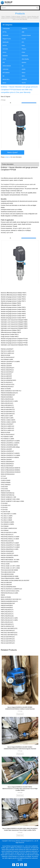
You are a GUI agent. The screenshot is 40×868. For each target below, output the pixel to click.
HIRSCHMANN (7, 66)
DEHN (4, 59)
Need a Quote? (13, 152)
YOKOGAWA (6, 29)
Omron (4, 52)
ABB (23, 32)
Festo (23, 46)
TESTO (24, 83)
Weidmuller (6, 42)
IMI (3, 76)
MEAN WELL (6, 79)
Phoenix (24, 49)
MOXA (4, 83)
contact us (8, 157)
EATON (5, 46)
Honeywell (5, 35)
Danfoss (24, 62)
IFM (4, 62)
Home (3, 17)
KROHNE (24, 79)
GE (23, 66)
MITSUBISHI (6, 73)
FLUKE (24, 39)
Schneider (5, 49)
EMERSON (25, 56)
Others (24, 73)
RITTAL (5, 32)
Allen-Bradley (25, 59)
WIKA (23, 76)
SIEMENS (24, 29)
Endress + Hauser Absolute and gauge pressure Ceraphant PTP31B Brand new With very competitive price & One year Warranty (20, 18)
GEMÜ (24, 69)
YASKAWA (5, 69)
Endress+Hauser (16, 17)
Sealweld (5, 56)
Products (8, 17)
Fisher (23, 52)
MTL (23, 42)
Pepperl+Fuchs (7, 39)
